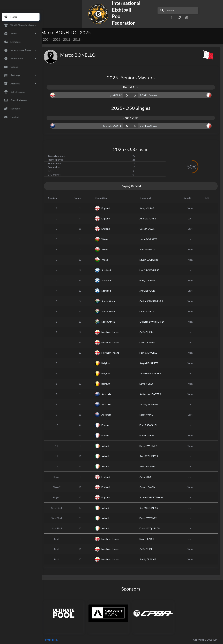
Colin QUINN (148, 332)
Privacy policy (55, 640)
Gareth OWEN (149, 229)
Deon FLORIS (148, 311)
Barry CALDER (149, 280)
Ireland (108, 446)
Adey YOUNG (149, 208)
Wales (108, 239)
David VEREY (148, 384)
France (108, 425)
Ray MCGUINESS (151, 456)
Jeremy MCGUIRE (151, 404)
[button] (152, 17)
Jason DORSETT (150, 239)
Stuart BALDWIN (151, 260)
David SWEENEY (150, 446)
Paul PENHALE (149, 249)
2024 (51, 39)
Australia (109, 394)
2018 (81, 39)
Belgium (109, 363)
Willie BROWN (149, 466)
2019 (71, 39)
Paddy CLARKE (150, 559)
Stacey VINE (148, 415)
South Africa (111, 301)
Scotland (109, 270)
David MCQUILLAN (152, 528)
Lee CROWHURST (151, 270)
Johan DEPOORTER (152, 373)
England (109, 208)
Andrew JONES (150, 218)
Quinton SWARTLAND (154, 322)
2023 (61, 39)
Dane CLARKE (149, 342)
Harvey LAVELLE (150, 353)
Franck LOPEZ (149, 435)
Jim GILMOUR (149, 291)
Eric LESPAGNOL (150, 425)
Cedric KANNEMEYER (153, 301)
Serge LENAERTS (151, 363)
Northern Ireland (113, 332)
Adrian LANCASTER (152, 394)
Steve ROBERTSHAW (153, 497)
